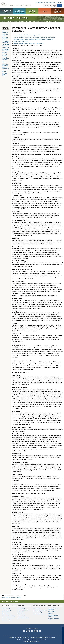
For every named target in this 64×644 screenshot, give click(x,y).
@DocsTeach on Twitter (24, 618)
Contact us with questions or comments (11, 597)
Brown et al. (17, 35)
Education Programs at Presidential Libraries (6, 69)
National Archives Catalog (9, 616)
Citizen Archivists (40, 3)
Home (4, 21)
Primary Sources (8, 605)
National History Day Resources (5, 64)
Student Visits (6, 48)
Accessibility (18, 637)
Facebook (24, 631)
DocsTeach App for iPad (23, 610)
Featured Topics (22, 616)
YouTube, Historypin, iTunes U (53, 616)
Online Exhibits (52, 611)
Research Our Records (6, 11)
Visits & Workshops (40, 605)
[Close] (62, 628)
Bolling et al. (17, 41)
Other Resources (54, 605)
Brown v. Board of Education (25, 21)
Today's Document (7, 614)
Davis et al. (17, 39)
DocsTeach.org (6, 608)
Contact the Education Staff (54, 619)
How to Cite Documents (8, 618)
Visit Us (45, 11)
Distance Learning (37, 612)
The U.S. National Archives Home (16, 4)
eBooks (50, 613)
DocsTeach (21, 605)
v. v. (32, 43)
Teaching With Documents (6, 45)
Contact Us (59, 3)
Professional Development (6, 50)
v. (30, 35)
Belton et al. (17, 43)
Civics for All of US (6, 35)
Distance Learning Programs (5, 54)
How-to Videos (21, 614)
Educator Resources (32, 11)
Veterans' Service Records (19, 11)
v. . (36, 39)
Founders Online (6, 612)
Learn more (49, 641)
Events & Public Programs (5, 74)
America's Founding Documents (58, 11)
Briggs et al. (17, 37)
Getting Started (21, 612)
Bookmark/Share (50, 3)
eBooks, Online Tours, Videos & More (6, 59)
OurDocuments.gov (7, 610)
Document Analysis (7, 620)
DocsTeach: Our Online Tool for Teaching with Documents (6, 40)
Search (59, 6)
